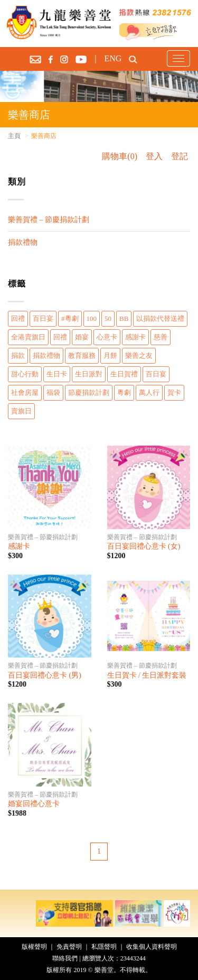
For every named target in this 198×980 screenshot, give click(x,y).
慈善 (161, 337)
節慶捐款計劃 (89, 392)
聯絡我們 (65, 958)
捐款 (18, 355)
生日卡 (57, 374)
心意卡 (107, 337)
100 (92, 318)
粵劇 (124, 392)
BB (124, 318)
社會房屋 (25, 392)
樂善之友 (139, 355)
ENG (113, 58)
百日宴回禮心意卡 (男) (45, 675)
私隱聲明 (104, 947)
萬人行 (149, 392)
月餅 (110, 355)
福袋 (53, 392)
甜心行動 (25, 374)
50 (108, 318)
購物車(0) (120, 156)
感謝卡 (135, 337)
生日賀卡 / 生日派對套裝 (147, 675)
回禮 (18, 318)
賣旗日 (21, 411)
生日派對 (89, 374)
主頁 (14, 136)
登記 (180, 156)
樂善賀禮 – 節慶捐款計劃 (49, 220)
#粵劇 (70, 318)
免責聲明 (69, 947)
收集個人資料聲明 (152, 947)
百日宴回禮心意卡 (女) (144, 546)
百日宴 (43, 318)
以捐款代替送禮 (160, 318)
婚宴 (82, 337)
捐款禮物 (23, 242)
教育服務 (82, 355)
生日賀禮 (124, 374)
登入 (154, 156)
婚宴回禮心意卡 (34, 804)
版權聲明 (34, 947)
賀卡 (174, 392)
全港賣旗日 (28, 337)
